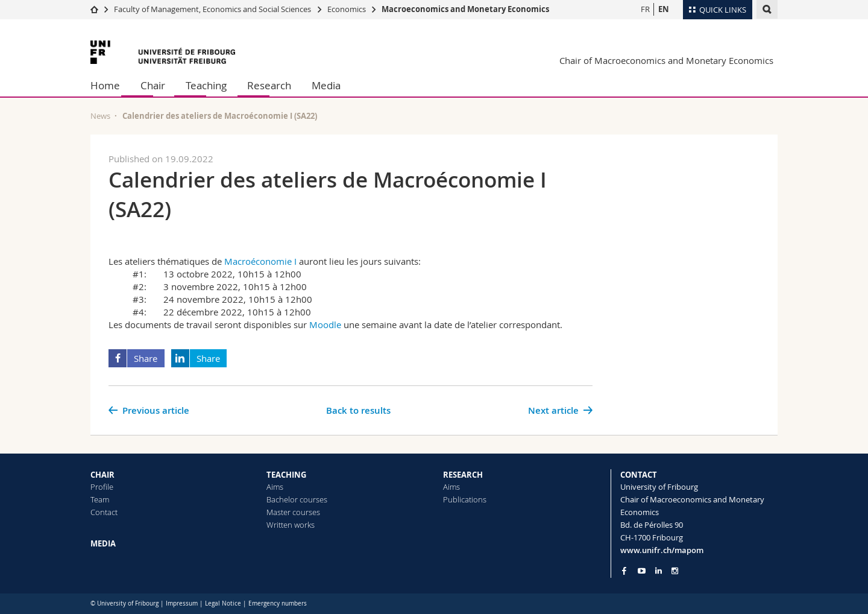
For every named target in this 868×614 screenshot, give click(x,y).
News (100, 116)
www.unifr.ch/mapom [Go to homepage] (662, 550)
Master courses (293, 512)
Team (100, 499)
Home (105, 85)
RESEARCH (463, 475)
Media (326, 85)
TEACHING (286, 475)
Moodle (325, 324)
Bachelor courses (297, 499)
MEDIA (103, 543)
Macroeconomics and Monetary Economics (465, 9)
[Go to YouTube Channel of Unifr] (642, 571)
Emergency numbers (278, 603)
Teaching (206, 85)
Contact (104, 512)
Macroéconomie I (260, 261)
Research (269, 85)
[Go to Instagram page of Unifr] (675, 571)
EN (664, 9)
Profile (102, 487)
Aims (275, 487)
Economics (347, 9)
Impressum (182, 603)
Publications (465, 499)
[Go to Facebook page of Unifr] (624, 571)
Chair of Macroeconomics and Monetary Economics (666, 60)
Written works (291, 525)
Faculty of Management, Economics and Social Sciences (212, 9)
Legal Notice (223, 603)
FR (645, 9)
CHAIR (102, 475)
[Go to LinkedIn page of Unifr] (659, 571)
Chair (153, 85)
